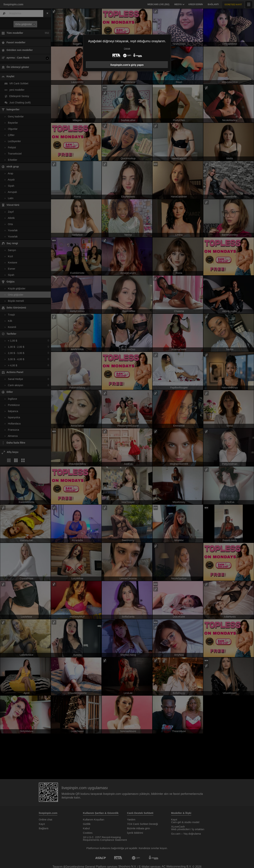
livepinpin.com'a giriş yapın (127, 65)
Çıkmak (127, 49)
